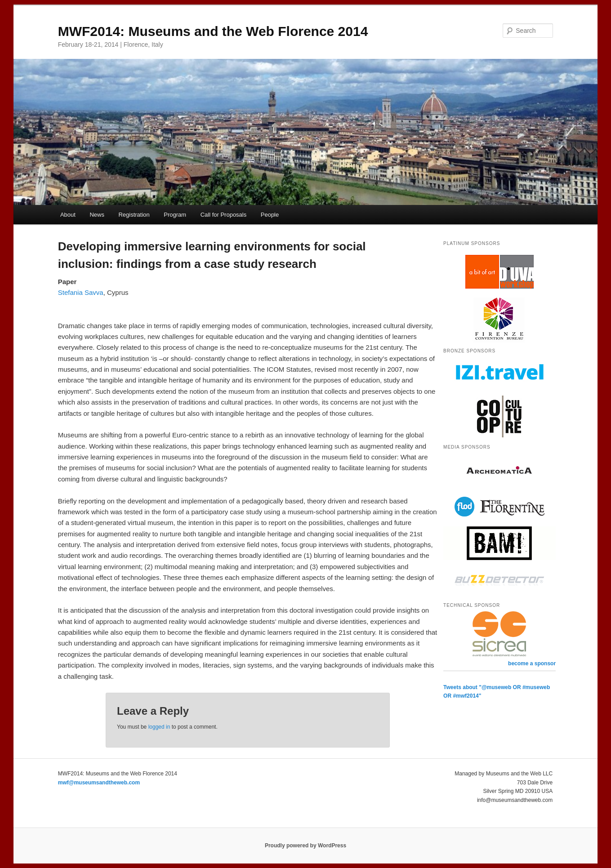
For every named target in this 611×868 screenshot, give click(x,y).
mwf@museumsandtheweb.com (99, 783)
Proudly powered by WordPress (305, 846)
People (270, 215)
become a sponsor (532, 663)
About (68, 215)
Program (175, 215)
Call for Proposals (224, 215)
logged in (159, 727)
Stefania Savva (81, 292)
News (97, 215)
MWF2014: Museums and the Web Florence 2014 (213, 31)
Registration (134, 215)
